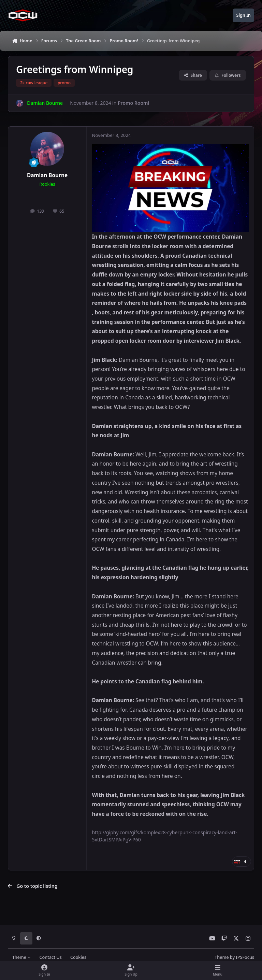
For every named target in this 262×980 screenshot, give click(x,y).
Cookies (78, 957)
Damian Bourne (47, 175)
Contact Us (50, 957)
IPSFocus (245, 957)
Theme (22, 957)
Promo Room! (133, 103)
